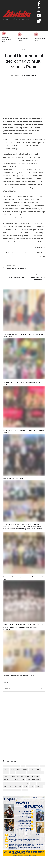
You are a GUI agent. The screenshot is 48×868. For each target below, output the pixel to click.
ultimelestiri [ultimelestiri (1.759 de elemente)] (39, 787)
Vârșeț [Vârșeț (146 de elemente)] (19, 790)
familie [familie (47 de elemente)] (39, 769)
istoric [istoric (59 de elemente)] (36, 773)
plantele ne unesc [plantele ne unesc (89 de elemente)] (36, 780)
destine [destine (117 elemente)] (19, 769)
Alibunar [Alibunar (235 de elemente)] (17, 766)
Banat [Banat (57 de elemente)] (28, 766)
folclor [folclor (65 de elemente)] (19, 773)
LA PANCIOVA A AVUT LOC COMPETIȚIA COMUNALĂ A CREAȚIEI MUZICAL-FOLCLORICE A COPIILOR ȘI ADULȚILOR (23, 627)
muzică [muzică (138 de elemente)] (27, 776)
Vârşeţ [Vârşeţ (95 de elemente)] (13, 790)
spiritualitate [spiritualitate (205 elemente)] (41, 783)
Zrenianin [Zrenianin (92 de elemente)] (25, 790)
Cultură (24, 49)
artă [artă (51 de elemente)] (23, 766)
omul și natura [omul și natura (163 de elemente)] (7, 780)
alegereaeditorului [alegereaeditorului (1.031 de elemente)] (8, 766)
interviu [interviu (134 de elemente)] (30, 773)
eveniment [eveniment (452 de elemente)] (32, 769)
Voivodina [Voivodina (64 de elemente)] (6, 790)
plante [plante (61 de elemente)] (28, 780)
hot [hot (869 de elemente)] (24, 773)
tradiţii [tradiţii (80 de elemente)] (26, 787)
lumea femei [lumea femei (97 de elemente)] (12, 776)
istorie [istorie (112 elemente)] (42, 773)
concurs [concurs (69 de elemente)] (6, 769)
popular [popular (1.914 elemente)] (6, 783)
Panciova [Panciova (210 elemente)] (16, 780)
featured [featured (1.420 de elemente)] (6, 773)
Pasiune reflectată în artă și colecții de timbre (19, 675)
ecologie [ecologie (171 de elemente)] (25, 769)
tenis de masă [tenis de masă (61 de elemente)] (18, 787)
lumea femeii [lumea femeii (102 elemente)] (20, 776)
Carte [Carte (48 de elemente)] (42, 766)
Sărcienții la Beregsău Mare (13, 478)
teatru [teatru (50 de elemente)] (11, 787)
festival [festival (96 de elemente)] (13, 773)
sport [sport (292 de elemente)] (5, 787)
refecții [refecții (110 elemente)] (20, 783)
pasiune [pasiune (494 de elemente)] (22, 780)
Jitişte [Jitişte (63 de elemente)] (5, 776)
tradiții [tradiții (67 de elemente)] (32, 787)
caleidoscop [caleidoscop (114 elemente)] (35, 766)
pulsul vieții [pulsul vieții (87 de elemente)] (13, 783)
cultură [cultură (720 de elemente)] (13, 769)
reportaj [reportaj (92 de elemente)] (33, 783)
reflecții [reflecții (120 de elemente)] (26, 783)
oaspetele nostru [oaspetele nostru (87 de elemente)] (35, 776)
